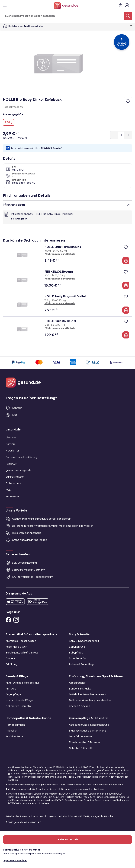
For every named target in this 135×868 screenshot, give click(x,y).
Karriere (11, 444)
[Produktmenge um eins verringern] (114, 135)
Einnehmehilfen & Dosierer (85, 742)
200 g (9, 122)
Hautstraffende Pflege (19, 700)
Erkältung (11, 664)
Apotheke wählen (78, 26)
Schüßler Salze (15, 737)
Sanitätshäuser (15, 477)
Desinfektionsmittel (81, 737)
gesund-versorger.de (18, 470)
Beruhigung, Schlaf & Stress (22, 653)
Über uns (11, 438)
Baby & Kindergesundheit (84, 641)
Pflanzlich (11, 731)
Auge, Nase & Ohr (16, 647)
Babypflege (76, 653)
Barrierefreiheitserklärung (21, 457)
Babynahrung (77, 647)
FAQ (14, 415)
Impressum (12, 496)
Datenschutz (13, 483)
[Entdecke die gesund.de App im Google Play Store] (38, 602)
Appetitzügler (77, 683)
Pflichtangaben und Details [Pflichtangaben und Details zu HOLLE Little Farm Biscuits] (60, 254)
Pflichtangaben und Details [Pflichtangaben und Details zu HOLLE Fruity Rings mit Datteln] (60, 304)
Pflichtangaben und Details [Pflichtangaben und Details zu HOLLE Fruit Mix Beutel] (60, 328)
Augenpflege (13, 695)
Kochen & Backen (79, 706)
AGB (8, 490)
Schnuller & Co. (78, 659)
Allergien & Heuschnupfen (21, 641)
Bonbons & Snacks (80, 689)
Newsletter (12, 451)
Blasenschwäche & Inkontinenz (87, 731)
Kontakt (17, 408)
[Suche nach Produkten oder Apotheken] (128, 16)
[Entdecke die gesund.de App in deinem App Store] (15, 602)
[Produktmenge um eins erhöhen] (128, 135)
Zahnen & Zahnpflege (82, 664)
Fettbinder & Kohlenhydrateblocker (90, 700)
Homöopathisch (15, 725)
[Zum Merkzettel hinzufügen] (128, 101)
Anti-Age (11, 689)
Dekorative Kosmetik (18, 706)
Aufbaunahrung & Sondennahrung (89, 725)
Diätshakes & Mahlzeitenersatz (88, 695)
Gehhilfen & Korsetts (81, 748)
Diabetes (11, 659)
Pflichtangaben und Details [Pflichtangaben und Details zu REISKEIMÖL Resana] (60, 279)
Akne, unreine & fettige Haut (22, 683)
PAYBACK (11, 464)
